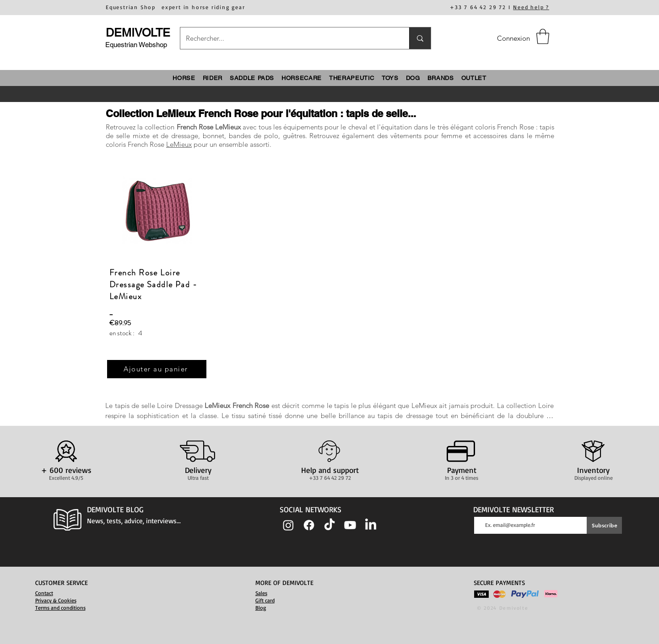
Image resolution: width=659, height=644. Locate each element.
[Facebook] (309, 525)
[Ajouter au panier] (157, 369)
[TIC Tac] (329, 525)
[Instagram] (288, 525)
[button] (543, 36)
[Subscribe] (604, 525)
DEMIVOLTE (138, 33)
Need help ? (531, 7)
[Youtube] (350, 525)
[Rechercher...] (288, 38)
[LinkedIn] (371, 525)
